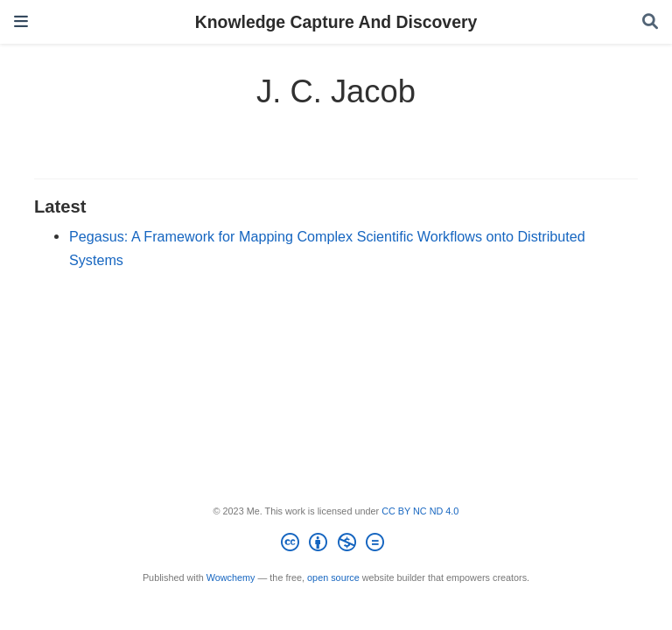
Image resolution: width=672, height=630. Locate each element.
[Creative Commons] (336, 545)
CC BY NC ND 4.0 (420, 511)
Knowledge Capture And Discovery (336, 22)
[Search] (650, 22)
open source (333, 577)
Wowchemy (231, 577)
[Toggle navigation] (21, 21)
